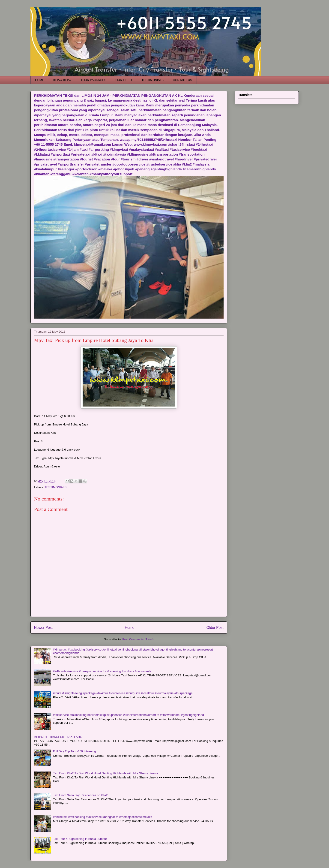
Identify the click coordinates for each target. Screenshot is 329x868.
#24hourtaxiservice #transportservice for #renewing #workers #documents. (103, 671)
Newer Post (43, 628)
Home (130, 628)
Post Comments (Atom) (138, 639)
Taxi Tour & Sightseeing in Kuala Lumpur (80, 839)
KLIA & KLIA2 (62, 80)
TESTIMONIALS (153, 80)
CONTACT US (182, 80)
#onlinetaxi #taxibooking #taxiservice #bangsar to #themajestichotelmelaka (103, 817)
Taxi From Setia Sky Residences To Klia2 (80, 795)
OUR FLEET (124, 80)
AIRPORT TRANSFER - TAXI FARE (58, 737)
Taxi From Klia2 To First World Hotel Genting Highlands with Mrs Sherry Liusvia (106, 773)
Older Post (215, 628)
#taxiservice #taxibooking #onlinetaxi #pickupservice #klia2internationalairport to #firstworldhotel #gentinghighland (129, 715)
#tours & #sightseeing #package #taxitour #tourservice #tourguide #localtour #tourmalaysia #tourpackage (123, 693)
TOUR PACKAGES (94, 80)
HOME (40, 80)
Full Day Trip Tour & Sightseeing (74, 751)
